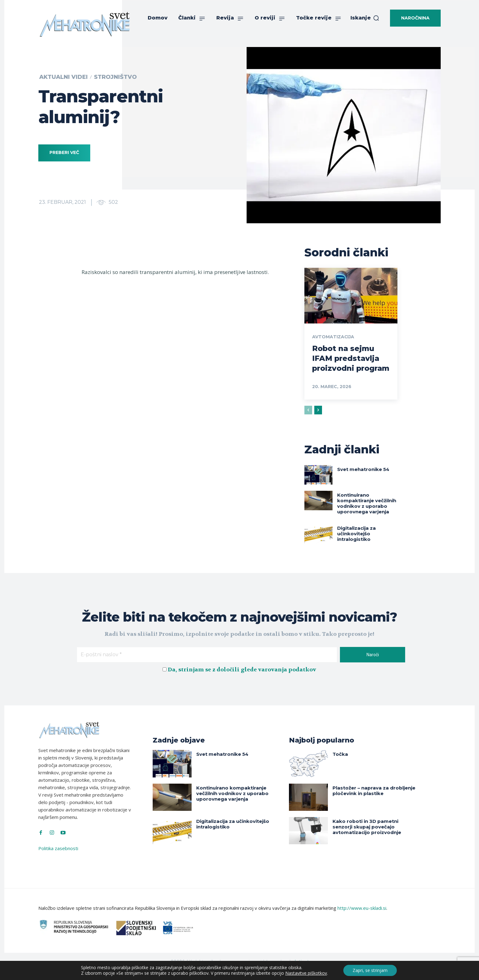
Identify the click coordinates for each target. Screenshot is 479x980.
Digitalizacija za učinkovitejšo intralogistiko (356, 543)
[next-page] (318, 419)
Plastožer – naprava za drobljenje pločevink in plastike (374, 800)
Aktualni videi (64, 77)
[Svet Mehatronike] (85, 24)
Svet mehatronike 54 (363, 478)
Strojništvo (115, 77)
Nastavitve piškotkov (306, 973)
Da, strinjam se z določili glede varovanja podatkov (242, 679)
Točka (340, 763)
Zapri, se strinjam (370, 970)
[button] (365, 18)
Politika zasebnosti (58, 857)
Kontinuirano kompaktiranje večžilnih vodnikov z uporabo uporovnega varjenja (367, 512)
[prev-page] (308, 419)
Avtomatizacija (333, 337)
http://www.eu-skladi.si (362, 917)
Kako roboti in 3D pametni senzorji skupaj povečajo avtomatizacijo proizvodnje (367, 836)
